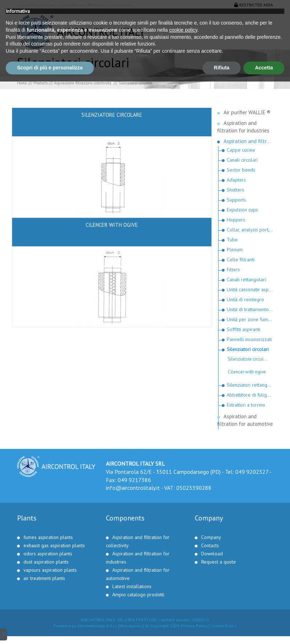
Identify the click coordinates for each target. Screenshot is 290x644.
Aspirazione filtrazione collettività (83, 83)
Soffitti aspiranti (243, 329)
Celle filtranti (241, 260)
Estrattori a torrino (246, 405)
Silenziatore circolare (249, 359)
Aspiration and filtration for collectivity (248, 141)
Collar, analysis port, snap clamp (250, 230)
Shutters (235, 190)
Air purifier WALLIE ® (247, 112)
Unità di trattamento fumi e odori (250, 309)
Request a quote (219, 562)
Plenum (235, 250)
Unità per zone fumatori (250, 319)
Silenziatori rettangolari (250, 385)
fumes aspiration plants (48, 537)
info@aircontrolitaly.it (133, 488)
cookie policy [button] (183, 592)
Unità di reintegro (245, 299)
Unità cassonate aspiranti (250, 289)
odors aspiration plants (48, 554)
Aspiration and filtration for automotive (245, 420)
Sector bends (241, 170)
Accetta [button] (264, 630)
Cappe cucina (241, 150)
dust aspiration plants (46, 562)
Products (41, 83)
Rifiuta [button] (222, 630)
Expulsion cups (242, 210)
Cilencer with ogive (247, 372)
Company (211, 537)
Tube (232, 240)
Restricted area (254, 5)
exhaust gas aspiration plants (54, 545)
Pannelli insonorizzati (249, 339)
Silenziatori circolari (248, 349)
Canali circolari (242, 160)
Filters (233, 269)
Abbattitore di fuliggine (250, 395)
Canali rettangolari (246, 279)
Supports (236, 200)
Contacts (210, 545)
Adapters (236, 180)
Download (212, 554)
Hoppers (236, 220)
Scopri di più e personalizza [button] (50, 630)
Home (22, 83)
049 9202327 (252, 472)
